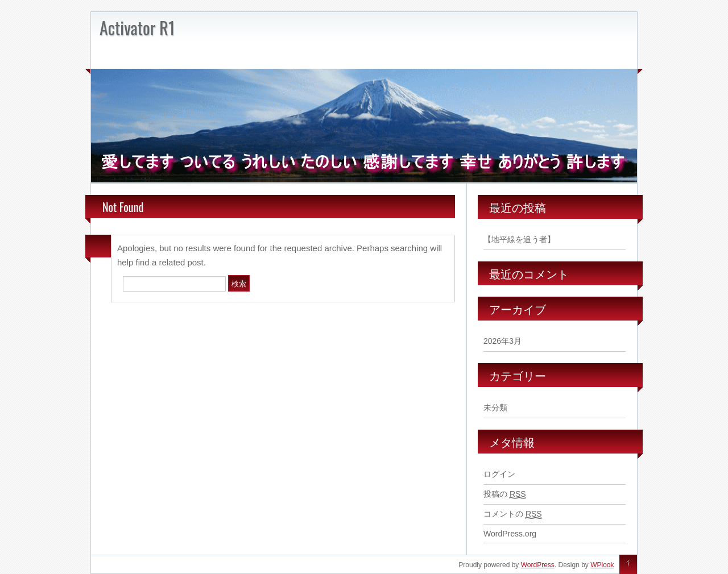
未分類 (495, 407)
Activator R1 (137, 28)
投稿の (505, 494)
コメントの (513, 514)
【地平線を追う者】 (519, 239)
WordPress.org (510, 534)
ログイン (499, 474)
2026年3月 (502, 341)
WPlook (602, 565)
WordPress (538, 565)
